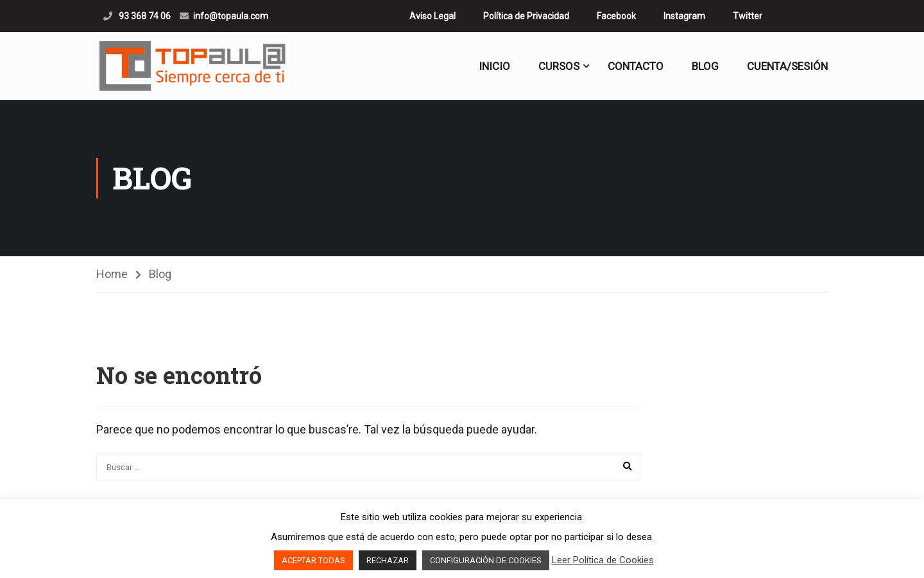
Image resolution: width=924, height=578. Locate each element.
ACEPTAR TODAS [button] (313, 560)
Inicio (494, 66)
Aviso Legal (432, 16)
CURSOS (559, 66)
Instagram (684, 16)
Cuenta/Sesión (787, 66)
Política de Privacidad (526, 16)
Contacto (636, 66)
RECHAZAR (388, 560)
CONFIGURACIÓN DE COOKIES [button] (486, 560)
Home (112, 274)
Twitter (748, 16)
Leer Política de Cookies (603, 560)
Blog (705, 66)
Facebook (616, 16)
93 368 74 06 (144, 16)
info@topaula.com (231, 16)
